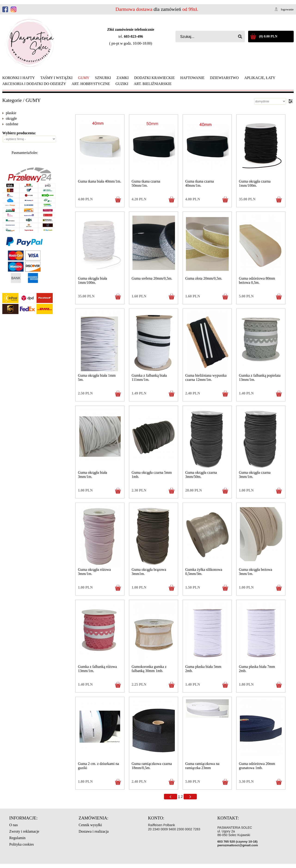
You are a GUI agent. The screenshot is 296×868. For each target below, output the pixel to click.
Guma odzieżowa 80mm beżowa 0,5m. (257, 280)
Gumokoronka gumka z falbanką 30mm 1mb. (149, 669)
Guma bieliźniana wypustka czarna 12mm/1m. (206, 377)
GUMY (33, 100)
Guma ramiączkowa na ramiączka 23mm (202, 766)
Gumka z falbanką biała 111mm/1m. (149, 377)
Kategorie (12, 100)
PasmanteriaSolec (25, 153)
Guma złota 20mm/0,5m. (204, 278)
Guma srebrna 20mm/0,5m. (152, 278)
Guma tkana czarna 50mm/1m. (146, 183)
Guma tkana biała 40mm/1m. (100, 181)
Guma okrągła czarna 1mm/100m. (255, 183)
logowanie (287, 9)
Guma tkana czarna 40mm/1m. (199, 183)
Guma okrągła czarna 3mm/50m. (201, 475)
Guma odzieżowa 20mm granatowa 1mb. (257, 766)
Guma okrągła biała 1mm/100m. (92, 280)
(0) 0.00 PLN (268, 36)
